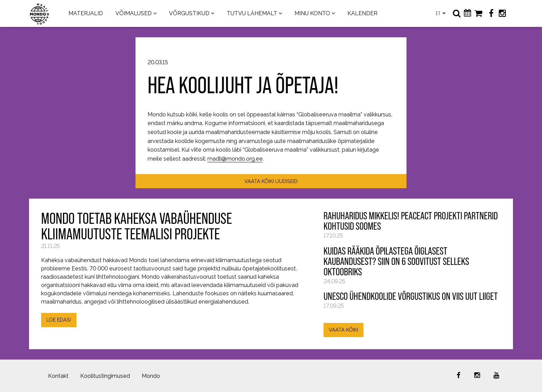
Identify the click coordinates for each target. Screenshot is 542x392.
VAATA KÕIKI (343, 330)
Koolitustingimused (105, 376)
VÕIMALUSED (134, 13)
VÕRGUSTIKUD (189, 13)
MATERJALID (86, 13)
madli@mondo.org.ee (235, 159)
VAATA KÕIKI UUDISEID (271, 181)
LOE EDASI (59, 320)
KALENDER (362, 13)
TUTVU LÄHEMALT (252, 13)
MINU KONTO (312, 13)
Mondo (151, 376)
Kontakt (58, 376)
